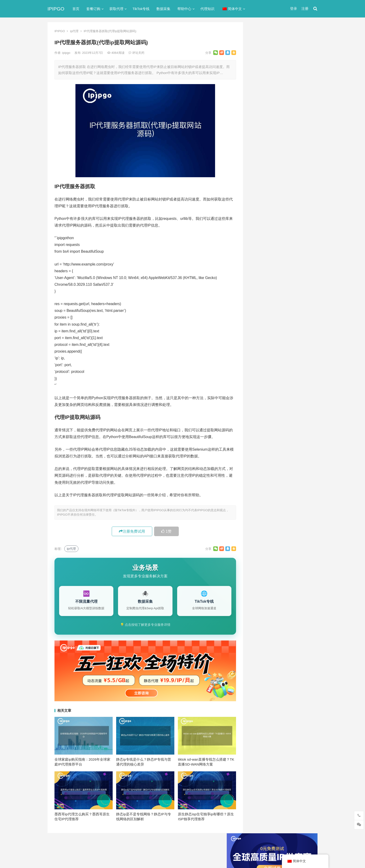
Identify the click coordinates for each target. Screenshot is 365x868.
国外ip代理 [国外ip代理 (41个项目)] (282, 481)
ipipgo (67, 53)
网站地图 (128, 845)
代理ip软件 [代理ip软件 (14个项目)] (263, 458)
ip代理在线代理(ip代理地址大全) (283, 136)
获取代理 (116, 9)
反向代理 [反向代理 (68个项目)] (261, 481)
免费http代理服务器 (273, 155)
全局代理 (259, 238)
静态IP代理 (261, 297)
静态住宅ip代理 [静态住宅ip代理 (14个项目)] (266, 512)
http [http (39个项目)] (269, 435)
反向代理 (259, 255)
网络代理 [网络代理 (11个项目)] (261, 497)
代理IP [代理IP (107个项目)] (300, 450)
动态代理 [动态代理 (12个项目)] (303, 473)
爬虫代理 (259, 280)
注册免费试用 (132, 531)
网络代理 (259, 289)
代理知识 (207, 9)
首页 (76, 9)
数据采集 (163, 9)
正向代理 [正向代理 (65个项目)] (261, 489)
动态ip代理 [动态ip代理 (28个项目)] (282, 473)
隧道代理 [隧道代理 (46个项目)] (281, 497)
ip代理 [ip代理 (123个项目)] (301, 435)
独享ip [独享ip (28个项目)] (299, 489)
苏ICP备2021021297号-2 (103, 845)
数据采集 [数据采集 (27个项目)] (303, 481)
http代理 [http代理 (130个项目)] (284, 435)
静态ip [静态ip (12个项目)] (299, 497)
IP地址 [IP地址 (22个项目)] (279, 443)
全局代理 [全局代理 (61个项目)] (261, 473)
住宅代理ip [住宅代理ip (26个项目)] (285, 466)
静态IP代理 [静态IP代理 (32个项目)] (263, 504)
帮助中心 (184, 9)
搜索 (305, 75)
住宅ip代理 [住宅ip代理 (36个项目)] (263, 466)
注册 (305, 9)
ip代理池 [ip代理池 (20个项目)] (261, 443)
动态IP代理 (261, 247)
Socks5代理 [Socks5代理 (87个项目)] (280, 450)
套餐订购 (93, 9)
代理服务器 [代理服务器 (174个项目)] (285, 458)
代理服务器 (261, 230)
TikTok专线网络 (264, 222)
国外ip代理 (261, 264)
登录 (294, 9)
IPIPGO (56, 9)
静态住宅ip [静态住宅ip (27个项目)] (285, 504)
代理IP (279, 854)
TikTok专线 (141, 9)
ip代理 (74, 31)
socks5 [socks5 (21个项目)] (260, 450)
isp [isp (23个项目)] (292, 443)
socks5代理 (261, 213)
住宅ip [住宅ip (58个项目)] (304, 458)
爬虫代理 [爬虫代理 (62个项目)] (281, 489)
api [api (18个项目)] (257, 435)
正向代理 (259, 272)
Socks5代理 (265, 854)
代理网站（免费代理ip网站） (275, 127)
